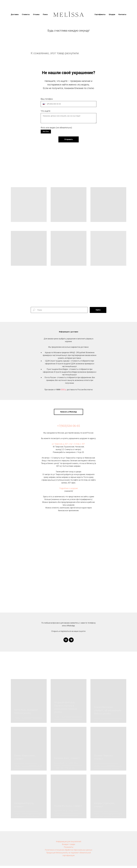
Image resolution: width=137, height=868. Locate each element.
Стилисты (26, 14)
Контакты (122, 14)
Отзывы (36, 14)
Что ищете (46, 111)
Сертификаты (100, 14)
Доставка (15, 14)
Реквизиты (69, 849)
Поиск (45, 14)
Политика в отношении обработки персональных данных (69, 852)
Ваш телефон (47, 99)
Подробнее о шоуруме (69, 490)
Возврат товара (68, 847)
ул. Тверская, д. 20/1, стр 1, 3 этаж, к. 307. (68, 446)
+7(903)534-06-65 (69, 428)
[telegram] (71, 642)
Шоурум (112, 14)
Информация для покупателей (69, 844)
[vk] (66, 642)
